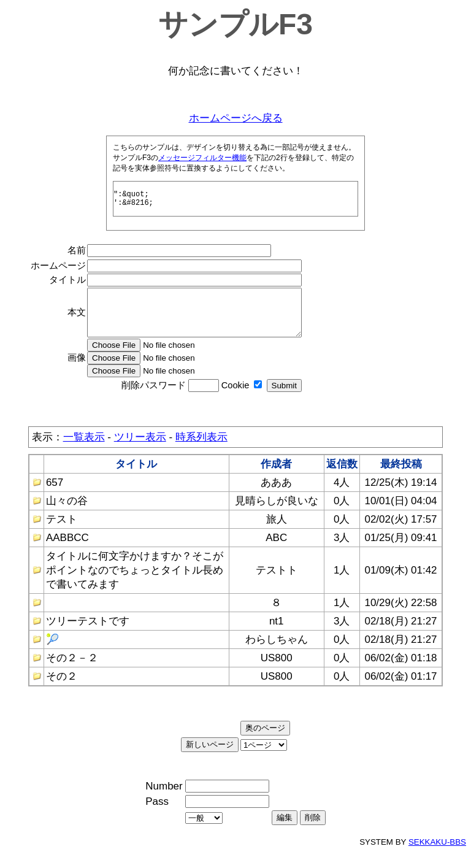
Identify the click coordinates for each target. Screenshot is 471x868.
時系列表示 (201, 454)
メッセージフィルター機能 (202, 158)
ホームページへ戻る (236, 118)
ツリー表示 (140, 454)
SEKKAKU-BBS (437, 858)
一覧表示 (84, 454)
